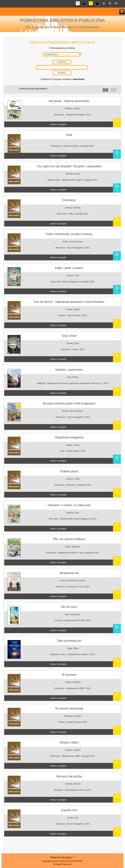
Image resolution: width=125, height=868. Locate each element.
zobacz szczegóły (58, 124)
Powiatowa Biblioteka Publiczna (63, 20)
